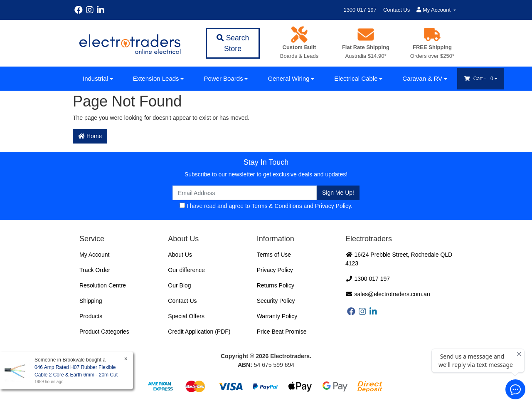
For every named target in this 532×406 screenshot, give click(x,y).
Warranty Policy (277, 316)
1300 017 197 (360, 10)
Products (91, 316)
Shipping (91, 301)
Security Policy (276, 301)
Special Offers (186, 316)
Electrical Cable (356, 78)
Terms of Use (274, 255)
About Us (180, 255)
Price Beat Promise (282, 332)
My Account (94, 255)
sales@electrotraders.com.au (388, 294)
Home (90, 136)
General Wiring (288, 78)
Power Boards (223, 78)
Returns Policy (276, 285)
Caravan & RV (422, 78)
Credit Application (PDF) (199, 332)
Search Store (233, 43)
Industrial (95, 78)
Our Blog (179, 285)
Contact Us (397, 10)
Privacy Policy (333, 206)
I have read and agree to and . (266, 206)
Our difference (186, 270)
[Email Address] (245, 193)
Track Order (95, 270)
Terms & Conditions (277, 206)
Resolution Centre (103, 285)
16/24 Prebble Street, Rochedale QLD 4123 (399, 259)
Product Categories (104, 332)
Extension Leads (156, 78)
